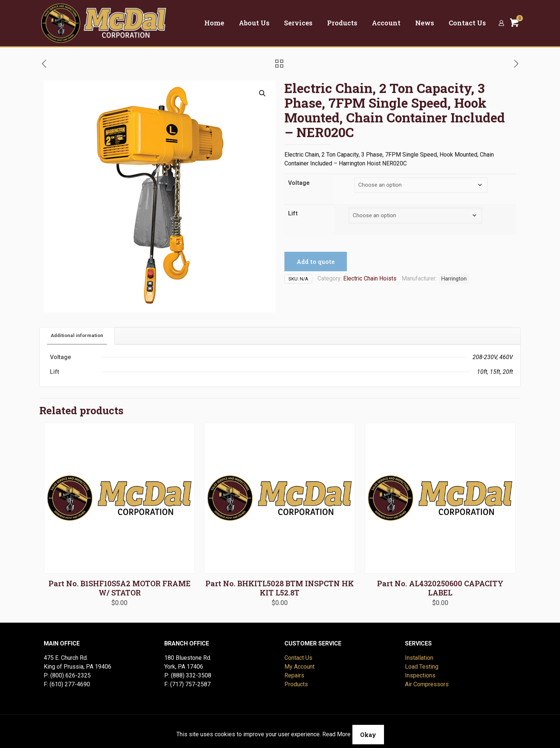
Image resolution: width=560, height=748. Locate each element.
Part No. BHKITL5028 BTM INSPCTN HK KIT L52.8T (280, 588)
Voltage (299, 183)
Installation (419, 658)
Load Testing (422, 667)
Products (296, 684)
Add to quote (316, 262)
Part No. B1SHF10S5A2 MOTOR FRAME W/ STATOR (120, 588)
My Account (299, 667)
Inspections (420, 675)
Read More (336, 734)
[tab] (77, 336)
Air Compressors (427, 684)
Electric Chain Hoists (370, 278)
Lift (293, 213)
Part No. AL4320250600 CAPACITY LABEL (440, 588)
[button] (263, 93)
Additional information (77, 335)
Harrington (454, 279)
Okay (368, 735)
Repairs (294, 675)
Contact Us (298, 658)
